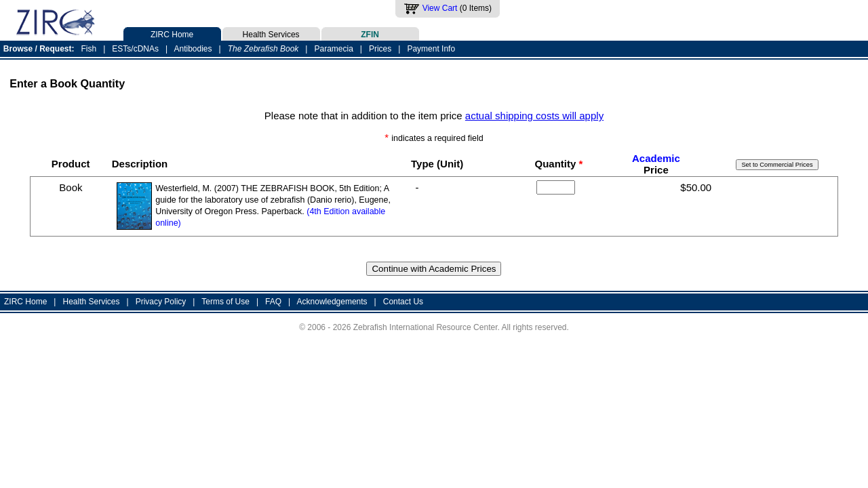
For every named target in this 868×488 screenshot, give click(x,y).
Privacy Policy (161, 302)
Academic (656, 158)
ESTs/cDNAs (135, 49)
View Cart (440, 8)
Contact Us (403, 302)
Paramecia (333, 49)
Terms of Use (225, 302)
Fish (89, 49)
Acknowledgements (332, 302)
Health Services (271, 33)
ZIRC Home (172, 33)
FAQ (273, 302)
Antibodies (193, 49)
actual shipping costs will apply (534, 116)
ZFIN (370, 33)
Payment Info (431, 49)
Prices (380, 49)
